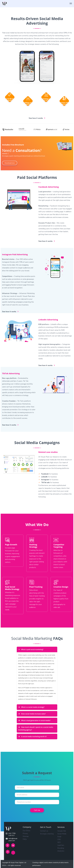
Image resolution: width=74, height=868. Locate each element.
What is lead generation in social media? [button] (34, 720)
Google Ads (62, 831)
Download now (10, 163)
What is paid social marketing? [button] (31, 649)
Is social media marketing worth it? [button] (32, 737)
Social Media (62, 834)
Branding (61, 848)
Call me (37, 810)
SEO (59, 842)
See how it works (36, 118)
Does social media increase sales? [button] (32, 714)
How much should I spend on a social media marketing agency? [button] (36, 728)
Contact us (44, 831)
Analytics (61, 851)
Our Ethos (26, 831)
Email (59, 837)
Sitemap (26, 836)
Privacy (25, 834)
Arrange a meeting (47, 834)
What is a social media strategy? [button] (31, 707)
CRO (59, 840)
